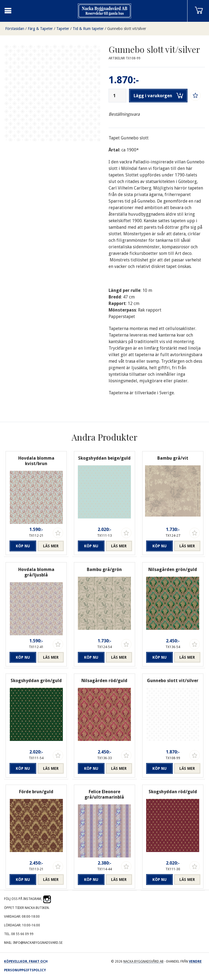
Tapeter (63, 29)
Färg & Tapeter (40, 29)
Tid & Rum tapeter (88, 29)
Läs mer (51, 546)
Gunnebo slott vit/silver (127, 29)
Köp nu (23, 546)
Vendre (195, 961)
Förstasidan (15, 29)
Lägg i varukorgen (158, 96)
